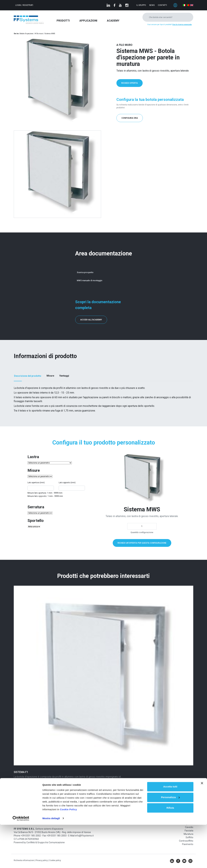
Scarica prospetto (84, 272)
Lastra (33, 457)
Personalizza (170, 841)
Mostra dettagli (51, 862)
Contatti (162, 5)
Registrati (28, 5)
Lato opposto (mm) (67, 482)
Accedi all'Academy (91, 320)
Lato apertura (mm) (36, 482)
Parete (190, 820)
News (152, 5)
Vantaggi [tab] (64, 376)
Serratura (36, 507)
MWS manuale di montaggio (89, 280)
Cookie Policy (68, 853)
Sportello (36, 520)
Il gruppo (141, 5)
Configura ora (130, 118)
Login (18, 5)
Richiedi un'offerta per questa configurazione (142, 543)
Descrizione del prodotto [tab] (28, 376)
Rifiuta (170, 851)
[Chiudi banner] (202, 827)
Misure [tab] (50, 376)
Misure (34, 470)
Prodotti (63, 21)
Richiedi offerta (130, 83)
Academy (113, 21)
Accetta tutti (170, 830)
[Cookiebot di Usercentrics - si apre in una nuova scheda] (21, 862)
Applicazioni (88, 21)
